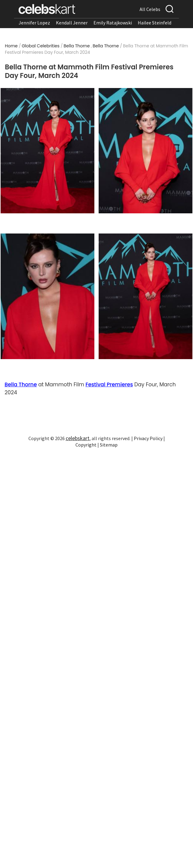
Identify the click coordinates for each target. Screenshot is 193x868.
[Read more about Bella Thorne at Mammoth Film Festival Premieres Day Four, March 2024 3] (48, 296)
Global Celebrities (41, 46)
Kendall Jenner (72, 23)
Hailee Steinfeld (155, 23)
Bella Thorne (77, 46)
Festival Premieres (109, 384)
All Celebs (150, 9)
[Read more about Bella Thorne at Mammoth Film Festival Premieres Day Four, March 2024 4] (146, 296)
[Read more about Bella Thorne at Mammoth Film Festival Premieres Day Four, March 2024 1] (48, 151)
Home (11, 46)
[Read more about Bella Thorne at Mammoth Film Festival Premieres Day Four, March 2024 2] (146, 151)
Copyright (86, 445)
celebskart (78, 438)
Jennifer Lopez (34, 23)
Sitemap (109, 445)
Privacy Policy (148, 438)
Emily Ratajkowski (113, 23)
